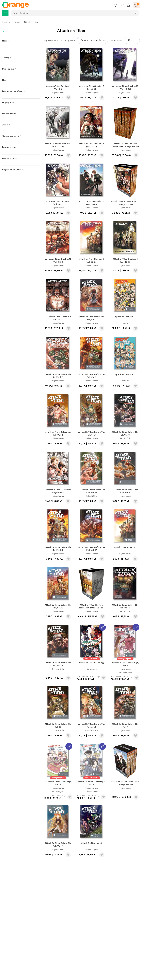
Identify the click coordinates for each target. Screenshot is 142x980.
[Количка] (137, 5)
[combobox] (71, 13)
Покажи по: (117, 40)
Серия (17, 22)
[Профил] (129, 5)
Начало (6, 22)
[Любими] (122, 5)
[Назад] (4, 31)
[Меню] (5, 13)
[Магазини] (116, 5)
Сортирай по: (68, 40)
